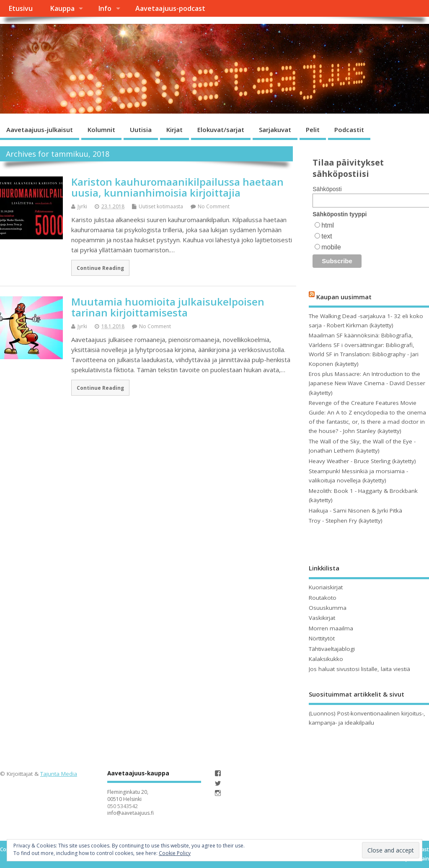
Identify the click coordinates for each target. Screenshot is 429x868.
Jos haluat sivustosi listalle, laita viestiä (359, 669)
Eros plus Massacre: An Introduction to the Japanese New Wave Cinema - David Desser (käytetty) (367, 383)
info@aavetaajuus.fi (131, 813)
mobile (331, 247)
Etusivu (21, 8)
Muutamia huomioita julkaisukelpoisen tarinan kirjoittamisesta (168, 307)
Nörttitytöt (322, 638)
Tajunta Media (59, 774)
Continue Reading (100, 268)
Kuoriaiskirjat (326, 587)
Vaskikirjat (322, 618)
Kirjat (174, 130)
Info (105, 8)
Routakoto (323, 598)
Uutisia (141, 130)
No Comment (214, 206)
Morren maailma (331, 628)
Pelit (313, 130)
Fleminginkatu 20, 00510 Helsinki (128, 795)
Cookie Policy (175, 853)
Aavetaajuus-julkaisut (40, 130)
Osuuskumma (328, 608)
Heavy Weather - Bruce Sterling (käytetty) (362, 461)
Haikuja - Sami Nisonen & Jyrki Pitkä (355, 510)
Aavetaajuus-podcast (170, 8)
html (328, 225)
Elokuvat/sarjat (221, 130)
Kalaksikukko (326, 659)
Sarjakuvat (275, 130)
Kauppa (62, 8)
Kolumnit (101, 130)
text (327, 236)
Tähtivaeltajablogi (332, 649)
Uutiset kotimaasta (161, 206)
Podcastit (349, 130)
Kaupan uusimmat (344, 297)
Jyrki (82, 206)
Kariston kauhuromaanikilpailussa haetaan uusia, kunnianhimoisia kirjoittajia (177, 187)
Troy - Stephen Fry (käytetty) (346, 521)
